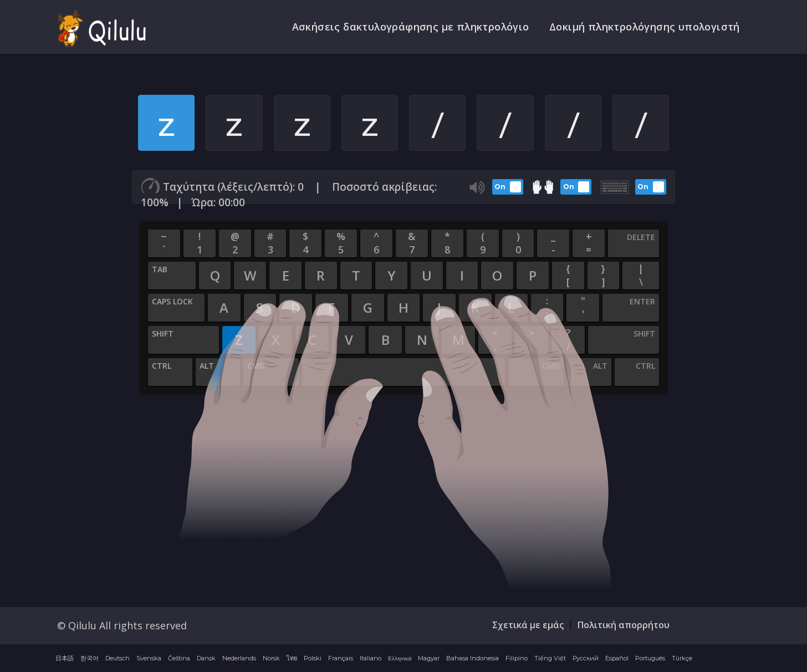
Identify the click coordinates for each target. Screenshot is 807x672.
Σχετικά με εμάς (528, 626)
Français (341, 659)
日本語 (65, 659)
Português (650, 659)
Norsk (271, 659)
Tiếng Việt (550, 659)
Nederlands (239, 659)
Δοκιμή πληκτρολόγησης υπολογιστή (646, 27)
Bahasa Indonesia (473, 659)
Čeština (179, 659)
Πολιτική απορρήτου (624, 626)
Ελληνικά (400, 659)
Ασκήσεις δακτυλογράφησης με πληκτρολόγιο (414, 27)
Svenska (149, 659)
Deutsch (118, 659)
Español (617, 659)
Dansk (206, 659)
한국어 (90, 659)
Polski (313, 659)
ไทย (292, 659)
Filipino (517, 659)
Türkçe (682, 659)
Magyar (429, 659)
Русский (586, 659)
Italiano (371, 659)
